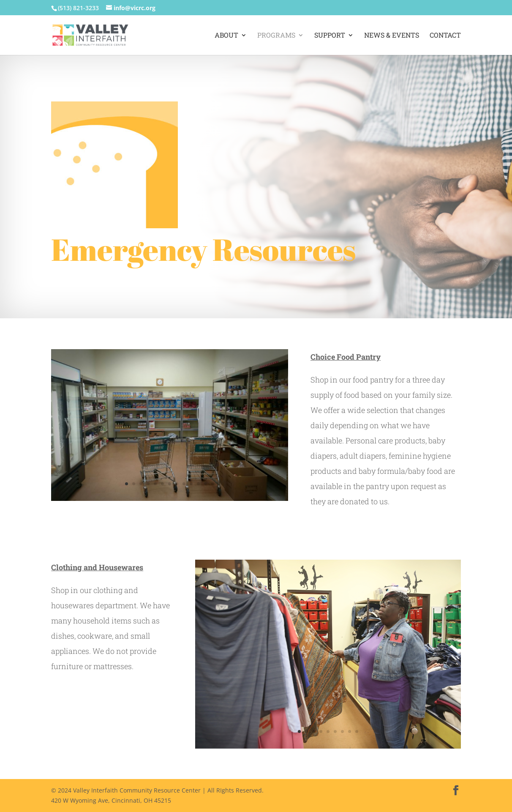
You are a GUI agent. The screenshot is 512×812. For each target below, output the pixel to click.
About (226, 36)
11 (198, 484)
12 (206, 484)
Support (330, 36)
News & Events (392, 36)
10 (191, 484)
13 (213, 484)
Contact (445, 36)
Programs (276, 36)
